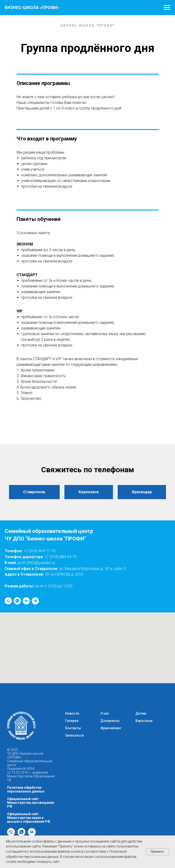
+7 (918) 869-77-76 (40, 551)
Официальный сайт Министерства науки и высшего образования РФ (29, 818)
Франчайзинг (111, 728)
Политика (16, 788)
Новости (72, 713)
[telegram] (35, 601)
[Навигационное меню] (167, 8)
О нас (105, 713)
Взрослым (144, 721)
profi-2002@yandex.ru (36, 563)
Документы (110, 721)
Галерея (72, 721)
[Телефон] (8, 601)
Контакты (73, 728)
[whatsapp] (17, 601)
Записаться (74, 735)
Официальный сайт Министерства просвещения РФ (31, 803)
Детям (141, 713)
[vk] (26, 601)
